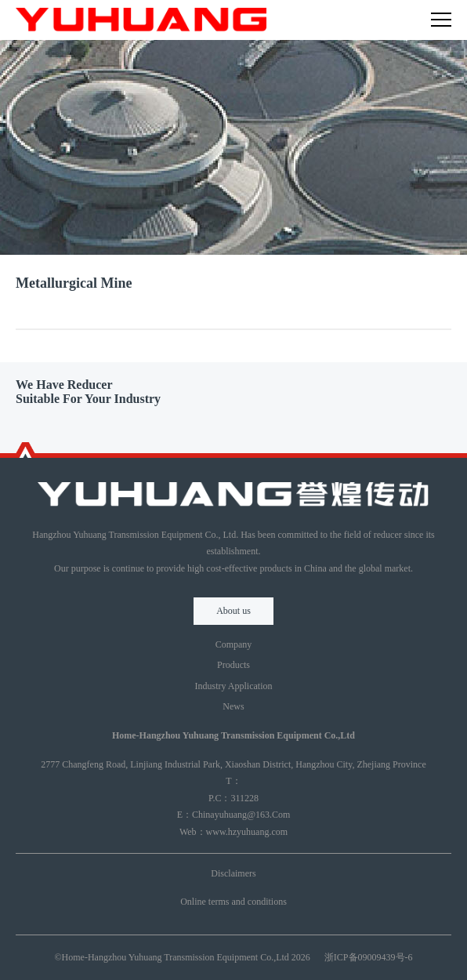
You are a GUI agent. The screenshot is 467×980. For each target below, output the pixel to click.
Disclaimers (233, 873)
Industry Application (234, 686)
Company (234, 644)
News (233, 706)
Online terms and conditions (233, 902)
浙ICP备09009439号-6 (369, 957)
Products (233, 665)
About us (233, 611)
